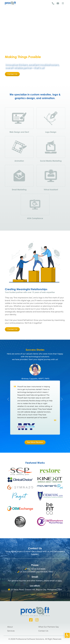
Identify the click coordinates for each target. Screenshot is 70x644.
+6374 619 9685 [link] (38, 569)
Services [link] (11, 631)
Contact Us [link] (12, 74)
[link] (67, 635)
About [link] (10, 627)
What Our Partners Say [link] (49, 627)
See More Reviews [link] (35, 442)
